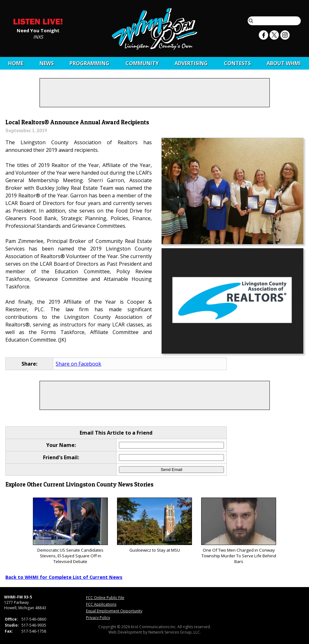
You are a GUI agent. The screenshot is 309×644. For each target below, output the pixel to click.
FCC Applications (101, 604)
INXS (38, 36)
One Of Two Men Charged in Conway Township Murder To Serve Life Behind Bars (239, 531)
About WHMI (284, 63)
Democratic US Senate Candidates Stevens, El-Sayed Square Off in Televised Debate (70, 531)
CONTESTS (237, 63)
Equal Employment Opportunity (114, 611)
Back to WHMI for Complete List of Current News (64, 577)
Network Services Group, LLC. (175, 632)
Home (16, 63)
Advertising (191, 63)
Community (142, 63)
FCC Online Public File (105, 598)
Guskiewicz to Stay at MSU (154, 525)
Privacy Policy (98, 618)
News (47, 63)
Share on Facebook (78, 364)
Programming (90, 63)
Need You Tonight (38, 30)
